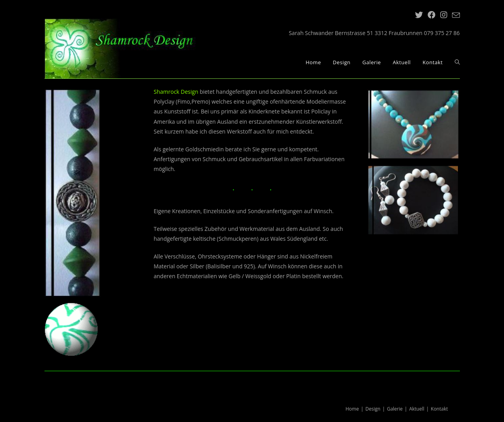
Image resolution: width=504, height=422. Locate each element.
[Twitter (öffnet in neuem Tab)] (419, 15)
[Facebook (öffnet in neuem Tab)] (432, 15)
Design (373, 409)
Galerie (395, 409)
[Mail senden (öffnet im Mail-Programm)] (455, 15)
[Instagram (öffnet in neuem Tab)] (444, 15)
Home (352, 409)
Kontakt (439, 409)
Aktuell (417, 409)
